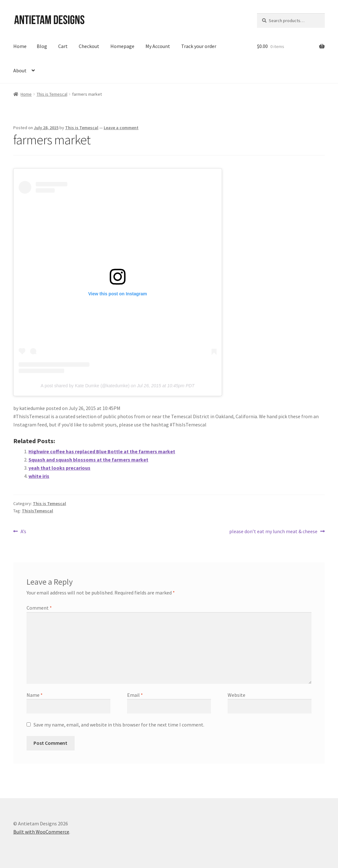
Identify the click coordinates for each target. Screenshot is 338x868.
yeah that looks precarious (59, 468)
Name (35, 695)
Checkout (89, 46)
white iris (39, 476)
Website (237, 695)
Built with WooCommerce (41, 832)
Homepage (122, 46)
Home (20, 46)
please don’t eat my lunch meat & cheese (273, 532)
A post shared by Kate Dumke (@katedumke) (85, 386)
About (20, 70)
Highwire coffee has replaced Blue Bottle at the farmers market (102, 451)
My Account (158, 46)
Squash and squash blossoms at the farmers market (88, 460)
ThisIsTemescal (37, 511)
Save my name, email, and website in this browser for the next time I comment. (119, 725)
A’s (23, 532)
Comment (39, 608)
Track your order (199, 46)
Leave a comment (121, 128)
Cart (63, 46)
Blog (42, 46)
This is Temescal (52, 94)
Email (135, 695)
